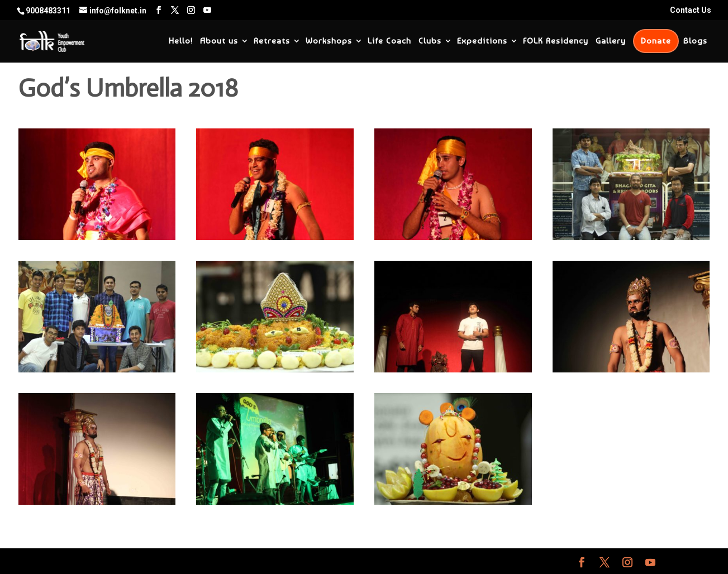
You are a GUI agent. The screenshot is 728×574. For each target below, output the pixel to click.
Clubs (430, 41)
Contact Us (691, 10)
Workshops (329, 41)
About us (219, 41)
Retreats (272, 41)
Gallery (611, 41)
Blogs (695, 41)
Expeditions (482, 41)
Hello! (181, 41)
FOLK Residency (556, 41)
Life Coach (389, 41)
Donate (656, 41)
